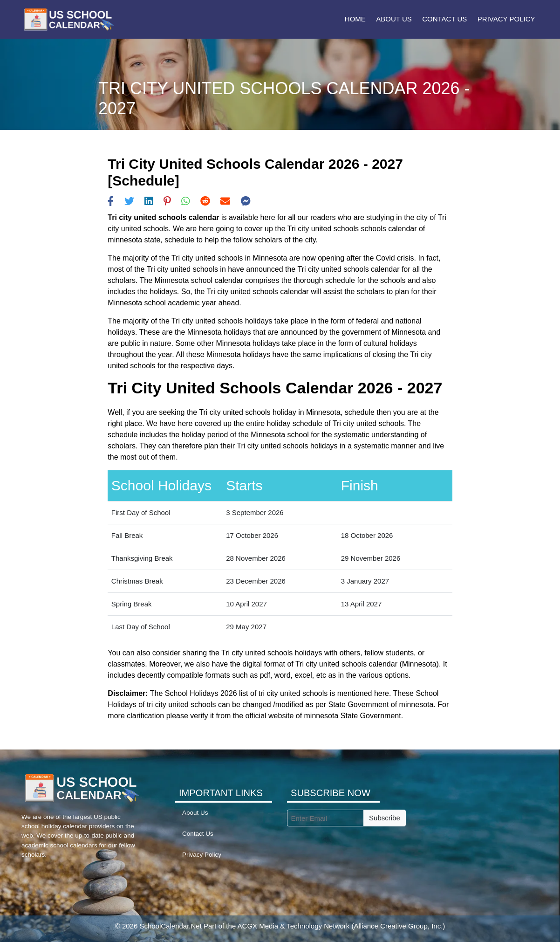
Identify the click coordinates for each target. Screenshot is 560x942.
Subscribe (385, 818)
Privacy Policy (506, 19)
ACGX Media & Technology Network (294, 926)
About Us (394, 19)
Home (355, 19)
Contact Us (444, 19)
